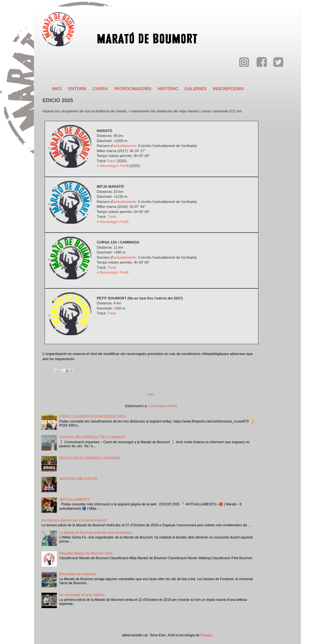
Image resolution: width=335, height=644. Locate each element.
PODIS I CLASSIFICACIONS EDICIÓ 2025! (92, 416)
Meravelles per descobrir (78, 574)
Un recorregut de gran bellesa (82, 595)
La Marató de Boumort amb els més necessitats (95, 533)
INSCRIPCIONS (228, 89)
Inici (151, 394)
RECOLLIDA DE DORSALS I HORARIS (90, 458)
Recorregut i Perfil (114, 222)
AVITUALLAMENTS (74, 500)
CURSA (100, 89)
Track (111, 161)
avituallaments (125, 146)
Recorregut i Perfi (114, 166)
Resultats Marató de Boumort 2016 (86, 553)
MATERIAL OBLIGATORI (78, 479)
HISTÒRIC (168, 89)
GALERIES (195, 89)
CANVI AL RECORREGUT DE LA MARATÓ (92, 437)
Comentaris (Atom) (163, 406)
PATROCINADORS (133, 89)
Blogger (206, 635)
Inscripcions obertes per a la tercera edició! (74, 520)
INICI (57, 89)
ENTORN (77, 89)
